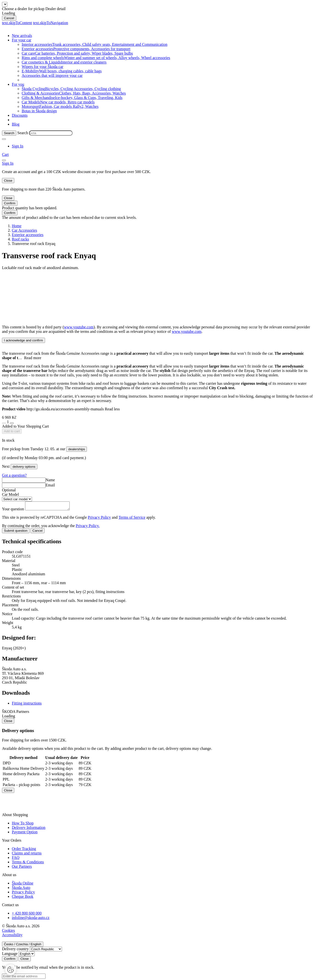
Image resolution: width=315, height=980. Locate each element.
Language (10, 955)
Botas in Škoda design (39, 111)
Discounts (20, 115)
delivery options (24, 467)
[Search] (9, 133)
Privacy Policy (99, 519)
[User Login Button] (18, 146)
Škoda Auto (21, 889)
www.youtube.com (79, 327)
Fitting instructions (27, 705)
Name (50, 480)
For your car (22, 40)
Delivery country (15, 950)
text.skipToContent (17, 23)
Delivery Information (29, 829)
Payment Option (25, 833)
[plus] (12, 423)
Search (23, 133)
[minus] (4, 423)
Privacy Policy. (88, 527)
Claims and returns (27, 855)
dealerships (77, 449)
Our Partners (22, 868)
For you (18, 84)
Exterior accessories (28, 235)
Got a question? (14, 475)
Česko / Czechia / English (23, 946)
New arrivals (22, 36)
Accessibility (12, 936)
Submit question (16, 532)
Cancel (9, 18)
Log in (157, 172)
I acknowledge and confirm (24, 340)
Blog (16, 124)
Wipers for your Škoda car (42, 67)
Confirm (10, 203)
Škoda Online (23, 885)
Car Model (10, 494)
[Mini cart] (5, 154)
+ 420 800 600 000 (27, 915)
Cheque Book (23, 898)
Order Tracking (24, 850)
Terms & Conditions (28, 863)
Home (17, 226)
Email (50, 485)
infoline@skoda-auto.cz (31, 919)
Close (8, 181)
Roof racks (20, 239)
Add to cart (12, 431)
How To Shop (23, 825)
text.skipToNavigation (50, 23)
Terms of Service (132, 519)
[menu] (4, 160)
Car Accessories (24, 230)
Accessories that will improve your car (52, 75)
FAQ (16, 859)
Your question (14, 510)
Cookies (8, 932)
